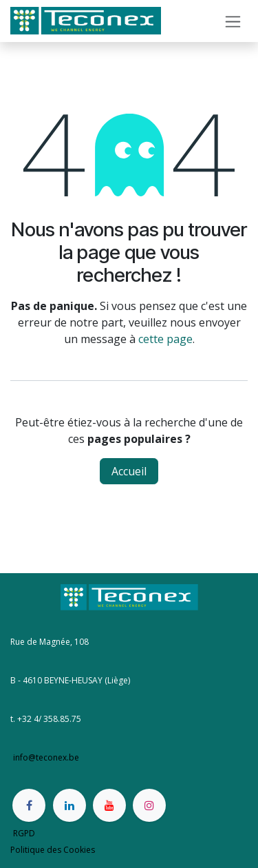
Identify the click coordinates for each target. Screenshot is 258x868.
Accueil (129, 471)
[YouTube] (109, 805)
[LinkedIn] (69, 805)
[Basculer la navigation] (233, 21)
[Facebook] (29, 805)
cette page (165, 339)
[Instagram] (149, 805)
